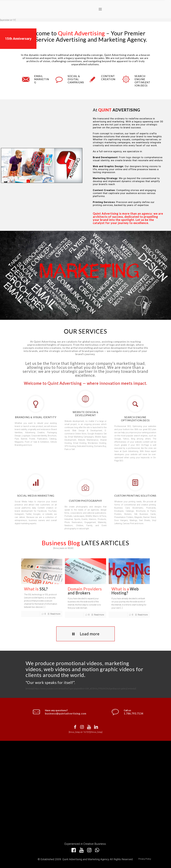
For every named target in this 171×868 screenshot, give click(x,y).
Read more (55, 614)
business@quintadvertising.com (48, 714)
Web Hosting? (125, 591)
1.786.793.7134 (151, 714)
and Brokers (85, 591)
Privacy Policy (145, 859)
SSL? (36, 589)
